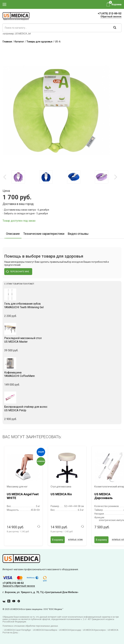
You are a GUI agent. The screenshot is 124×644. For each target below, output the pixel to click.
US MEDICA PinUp (62, 409)
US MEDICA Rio (61, 494)
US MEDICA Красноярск (94, 630)
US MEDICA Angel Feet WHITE (23, 496)
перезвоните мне (18, 272)
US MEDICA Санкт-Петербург (18, 630)
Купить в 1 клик (75, 540)
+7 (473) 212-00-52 (110, 13)
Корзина (117, 4)
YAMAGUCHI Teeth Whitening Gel (62, 305)
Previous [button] (5, 177)
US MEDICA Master (62, 340)
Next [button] (115, 177)
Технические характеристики (44, 234)
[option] (18, 177)
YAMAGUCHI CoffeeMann (62, 374)
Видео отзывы (78, 234)
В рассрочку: (18, 532)
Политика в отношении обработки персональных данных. (30, 626)
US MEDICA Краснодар (70, 630)
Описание (13, 234)
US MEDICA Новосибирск (45, 630)
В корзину (58, 540)
